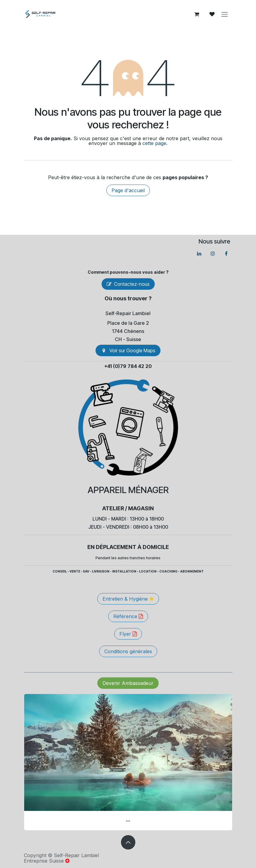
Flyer (128, 634)
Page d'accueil (128, 190)
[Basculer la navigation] (225, 14)
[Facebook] (226, 253)
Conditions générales (128, 651)
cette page (154, 143)
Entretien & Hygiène (128, 599)
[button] (128, 842)
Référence (128, 616)
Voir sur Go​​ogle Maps (128, 350)
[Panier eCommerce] (197, 14)
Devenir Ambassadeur (128, 683)
